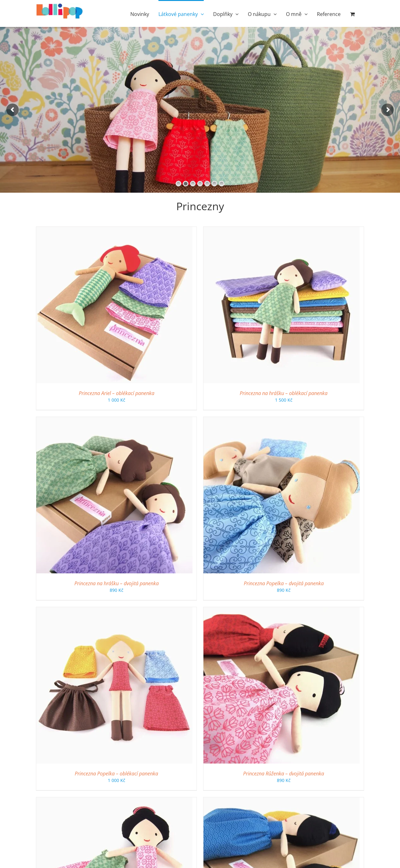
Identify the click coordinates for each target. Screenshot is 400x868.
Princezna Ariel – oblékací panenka (117, 393)
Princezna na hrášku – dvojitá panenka (117, 583)
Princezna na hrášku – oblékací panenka (284, 393)
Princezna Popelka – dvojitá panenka (284, 583)
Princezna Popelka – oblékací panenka (116, 774)
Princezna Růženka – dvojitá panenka (284, 774)
